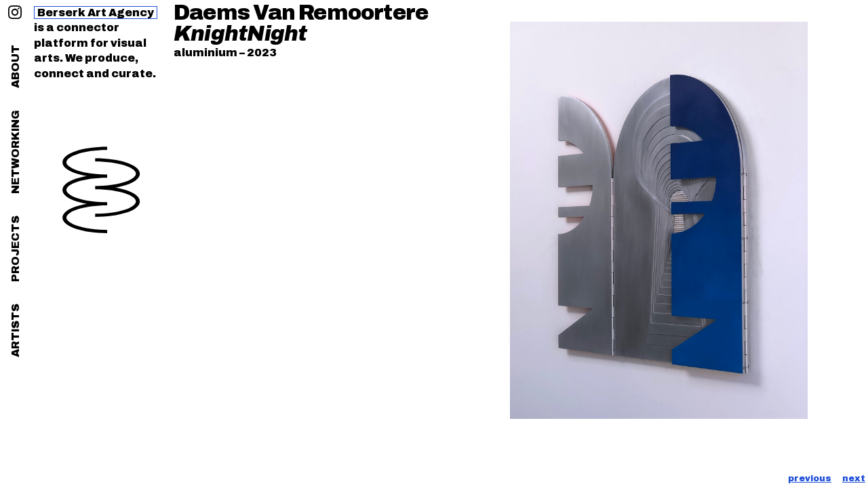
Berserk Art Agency (96, 13)
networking (15, 152)
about (15, 66)
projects (15, 249)
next (854, 479)
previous (810, 479)
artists (15, 330)
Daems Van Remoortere (301, 13)
